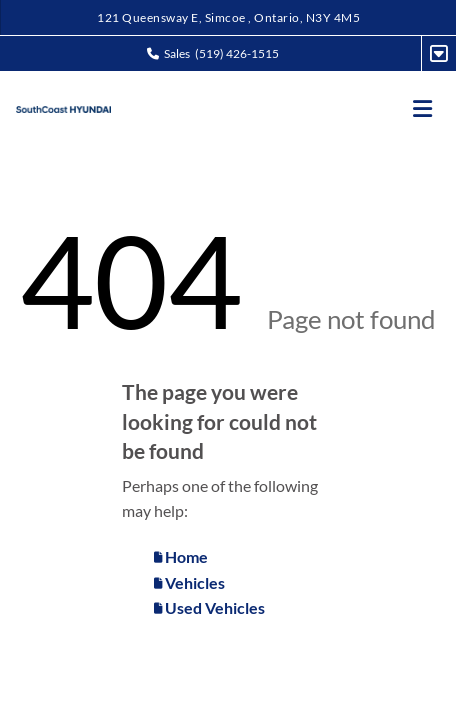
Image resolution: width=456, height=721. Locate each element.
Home (181, 556)
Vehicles (189, 582)
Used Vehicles (209, 607)
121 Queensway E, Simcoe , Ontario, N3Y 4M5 (228, 17)
